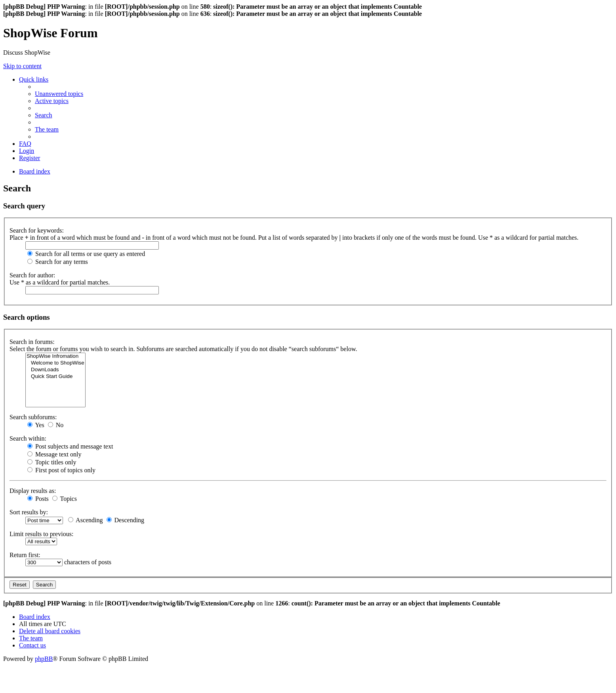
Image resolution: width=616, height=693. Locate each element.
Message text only (54, 454)
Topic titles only (52, 462)
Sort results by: (29, 512)
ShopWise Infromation (55, 356)
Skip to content (22, 66)
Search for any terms (58, 262)
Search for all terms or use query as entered (86, 254)
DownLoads (55, 370)
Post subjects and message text (70, 446)
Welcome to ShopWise (55, 363)
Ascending (86, 520)
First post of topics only (61, 470)
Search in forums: (32, 342)
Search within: (28, 438)
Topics (65, 499)
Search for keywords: (37, 230)
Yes (36, 425)
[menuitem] (59, 94)
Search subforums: (33, 417)
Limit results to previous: (41, 534)
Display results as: (33, 491)
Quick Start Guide (55, 377)
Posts (38, 499)
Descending (126, 520)
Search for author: (32, 275)
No (56, 425)
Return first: (25, 555)
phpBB (44, 659)
